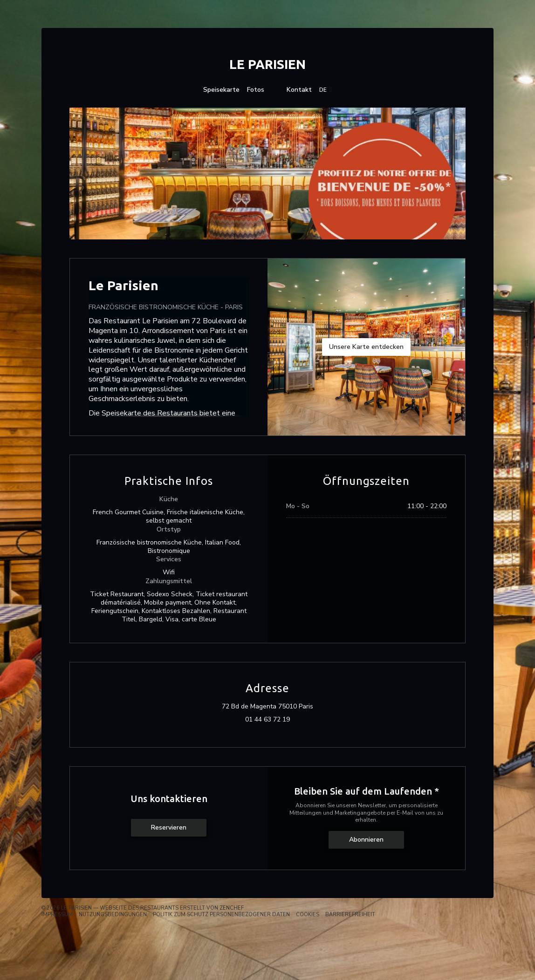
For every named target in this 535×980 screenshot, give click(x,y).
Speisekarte (221, 90)
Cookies (308, 915)
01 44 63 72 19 (267, 720)
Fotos (256, 90)
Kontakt (299, 90)
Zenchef (232, 908)
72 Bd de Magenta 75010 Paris (308, 707)
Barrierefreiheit (350, 915)
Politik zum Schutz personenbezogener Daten (221, 915)
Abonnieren (366, 840)
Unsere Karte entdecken (366, 347)
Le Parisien (267, 64)
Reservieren (169, 827)
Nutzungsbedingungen (113, 915)
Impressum (57, 915)
